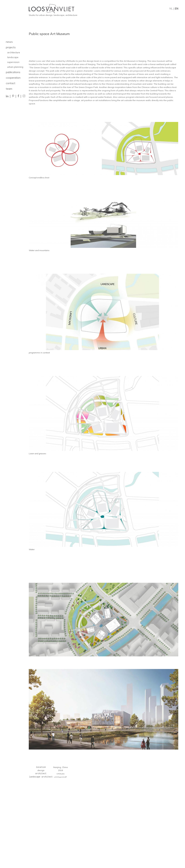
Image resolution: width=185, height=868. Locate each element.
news (9, 42)
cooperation (13, 78)
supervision (13, 62)
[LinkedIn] (7, 96)
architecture (14, 52)
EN (177, 9)
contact (11, 83)
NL (171, 9)
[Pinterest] (13, 96)
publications (13, 72)
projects (11, 47)
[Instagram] (24, 96)
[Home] (104, 9)
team (9, 89)
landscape (13, 57)
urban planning (15, 67)
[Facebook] (18, 96)
